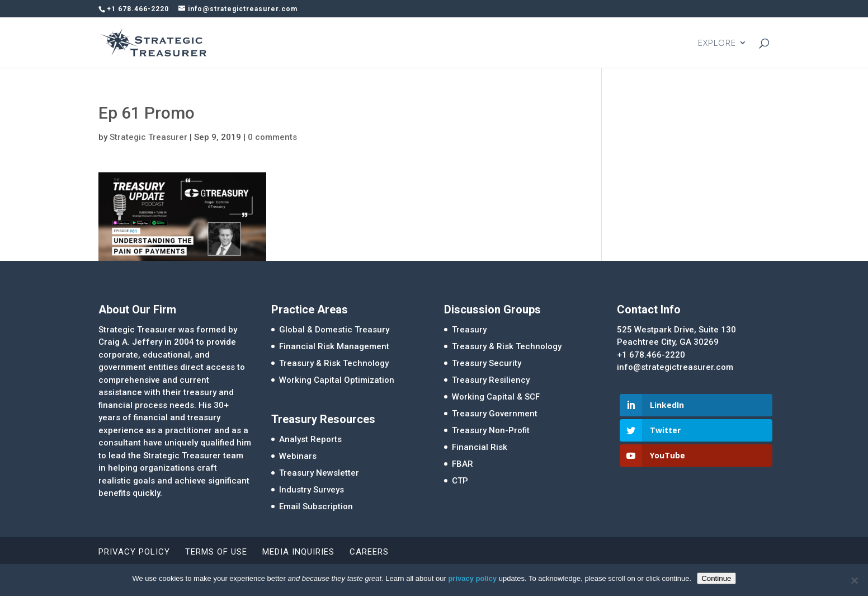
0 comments (272, 137)
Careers (369, 552)
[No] (854, 580)
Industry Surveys (312, 490)
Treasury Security (487, 363)
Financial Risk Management (334, 346)
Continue (716, 578)
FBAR (463, 464)
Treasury (469, 330)
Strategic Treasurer (148, 137)
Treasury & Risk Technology (334, 363)
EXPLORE (717, 43)
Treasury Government (495, 414)
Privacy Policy (134, 552)
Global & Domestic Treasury (334, 330)
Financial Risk (480, 447)
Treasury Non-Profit (491, 430)
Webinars (298, 456)
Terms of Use (216, 552)
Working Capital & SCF (496, 397)
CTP (460, 481)
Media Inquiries (298, 552)
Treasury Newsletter (319, 473)
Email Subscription (316, 506)
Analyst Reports (310, 439)
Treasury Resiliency (491, 380)
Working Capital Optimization (337, 380)
